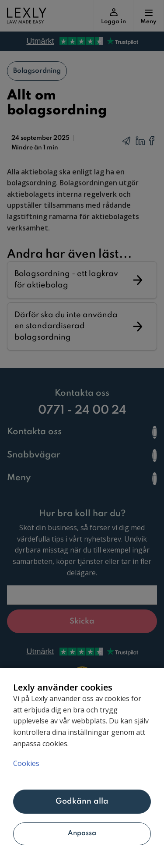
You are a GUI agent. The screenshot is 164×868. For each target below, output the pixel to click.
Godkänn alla (82, 801)
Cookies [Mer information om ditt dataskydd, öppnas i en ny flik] (26, 763)
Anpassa (82, 833)
